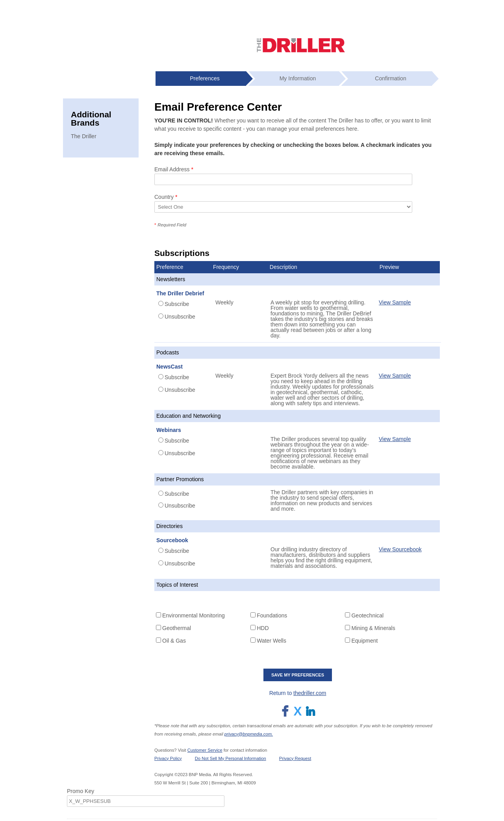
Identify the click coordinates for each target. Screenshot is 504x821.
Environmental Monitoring (194, 615)
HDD (263, 628)
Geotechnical (367, 615)
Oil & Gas (174, 641)
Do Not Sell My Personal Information (231, 758)
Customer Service (205, 750)
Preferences (205, 78)
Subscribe (177, 304)
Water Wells (271, 641)
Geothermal (177, 628)
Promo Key (81, 791)
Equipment (364, 641)
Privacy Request (295, 758)
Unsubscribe (180, 317)
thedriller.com (310, 693)
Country (166, 197)
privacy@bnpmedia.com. (249, 734)
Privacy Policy (168, 758)
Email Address (174, 169)
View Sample (395, 302)
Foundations (272, 615)
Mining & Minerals (373, 628)
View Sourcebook (400, 549)
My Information (298, 78)
